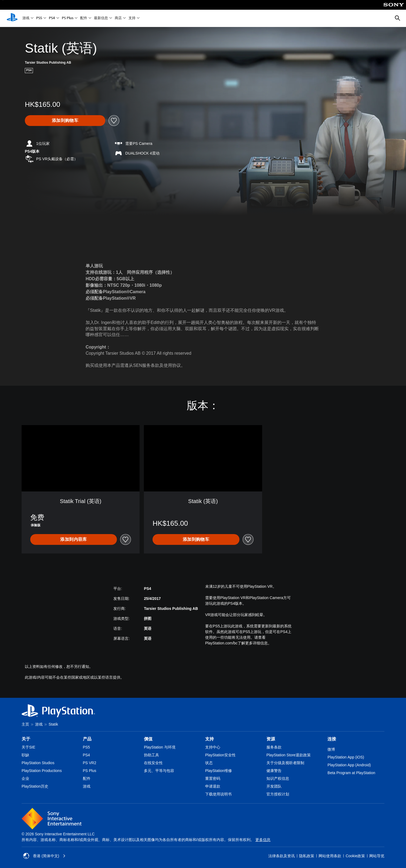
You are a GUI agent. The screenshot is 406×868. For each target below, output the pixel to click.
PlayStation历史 (35, 786)
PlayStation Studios (38, 763)
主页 (25, 724)
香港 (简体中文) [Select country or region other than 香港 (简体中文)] (44, 856)
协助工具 (151, 755)
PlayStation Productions (42, 771)
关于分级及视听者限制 (285, 763)
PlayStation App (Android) (349, 765)
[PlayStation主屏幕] (12, 18)
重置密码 (213, 778)
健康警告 (274, 771)
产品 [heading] (87, 739)
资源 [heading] (271, 739)
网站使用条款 (330, 856)
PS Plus (68, 18)
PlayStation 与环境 (160, 747)
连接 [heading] (332, 739)
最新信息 (101, 18)
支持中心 (213, 747)
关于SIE (28, 747)
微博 (331, 749)
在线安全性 (153, 763)
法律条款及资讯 (282, 856)
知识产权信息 (278, 778)
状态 (209, 763)
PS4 (52, 18)
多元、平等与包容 (159, 771)
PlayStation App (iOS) (346, 757)
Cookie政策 (355, 856)
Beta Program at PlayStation (351, 773)
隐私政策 (307, 856)
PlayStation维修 (219, 771)
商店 (118, 18)
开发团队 (274, 786)
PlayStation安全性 (220, 755)
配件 (84, 18)
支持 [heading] (209, 739)
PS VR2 (90, 763)
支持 (132, 18)
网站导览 (377, 856)
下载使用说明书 (218, 794)
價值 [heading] (148, 739)
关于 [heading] (26, 739)
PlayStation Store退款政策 (289, 755)
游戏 (26, 18)
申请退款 (213, 786)
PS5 (39, 18)
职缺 (25, 755)
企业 (25, 778)
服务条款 (274, 747)
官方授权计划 (278, 794)
